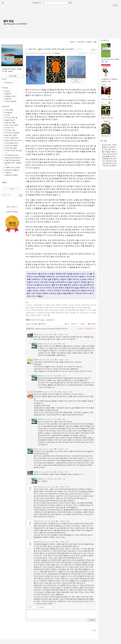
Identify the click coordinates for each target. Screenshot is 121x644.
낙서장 (7, 115)
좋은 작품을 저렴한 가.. (110, 152)
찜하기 (83, 324)
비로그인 (37, 487)
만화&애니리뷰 (10, 96)
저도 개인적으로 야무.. (109, 161)
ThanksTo (92, 324)
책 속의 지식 (9, 128)
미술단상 (8, 173)
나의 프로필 (9, 110)
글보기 (73, 42)
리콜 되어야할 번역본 (13, 160)
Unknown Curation (12, 175)
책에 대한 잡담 (10, 123)
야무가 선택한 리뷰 (12, 138)
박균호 (36, 335)
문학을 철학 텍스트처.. (109, 159)
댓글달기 (61, 335)
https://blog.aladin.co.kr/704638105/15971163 (39, 53)
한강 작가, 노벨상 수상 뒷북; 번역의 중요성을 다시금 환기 (51, 49)
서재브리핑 (78, 5)
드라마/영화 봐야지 (12, 143)
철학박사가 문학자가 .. (109, 147)
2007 (11, 189)
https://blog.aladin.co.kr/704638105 (15, 24)
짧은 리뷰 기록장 (11, 135)
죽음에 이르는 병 (107, 117)
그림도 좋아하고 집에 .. (110, 163)
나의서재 (69, 5)
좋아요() (42, 324)
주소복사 (80, 329)
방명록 (4, 182)
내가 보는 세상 (10, 118)
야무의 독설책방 (11, 101)
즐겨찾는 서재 (105, 5)
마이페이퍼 (6, 106)
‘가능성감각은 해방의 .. (110, 166)
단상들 (7, 112)
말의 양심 (8, 21)
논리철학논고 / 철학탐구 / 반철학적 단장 (110, 79)
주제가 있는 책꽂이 (12, 125)
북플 (17, 3)
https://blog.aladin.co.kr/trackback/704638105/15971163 (51, 329)
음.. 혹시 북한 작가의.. (109, 149)
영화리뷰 (8, 94)
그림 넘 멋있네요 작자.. (110, 154)
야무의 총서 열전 (11, 148)
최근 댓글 (104, 141)
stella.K (36, 360)
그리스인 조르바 (107, 99)
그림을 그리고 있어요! (13, 167)
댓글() (94, 50)
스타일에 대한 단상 (12, 155)
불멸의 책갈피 (10, 120)
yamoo (81, 53)
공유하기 (74, 324)
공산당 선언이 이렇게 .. (110, 145)
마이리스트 (9, 83)
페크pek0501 (38, 392)
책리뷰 (7, 91)
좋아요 (67, 324)
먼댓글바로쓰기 (90, 329)
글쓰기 (96, 5)
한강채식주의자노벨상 (37, 320)
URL (67, 335)
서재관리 (88, 5)
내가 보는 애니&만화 (12, 133)
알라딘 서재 (9, 3)
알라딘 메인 (25, 3)
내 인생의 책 (105, 40)
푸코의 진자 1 (106, 135)
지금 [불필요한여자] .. (109, 156)
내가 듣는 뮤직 (10, 130)
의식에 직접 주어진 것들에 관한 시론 (110, 60)
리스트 (4, 79)
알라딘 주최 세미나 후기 (13, 140)
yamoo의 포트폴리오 (12, 170)
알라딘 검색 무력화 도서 (13, 158)
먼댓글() (35, 324)
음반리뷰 (8, 99)
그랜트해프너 (50, 320)
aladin (16, 212)
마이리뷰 (5, 88)
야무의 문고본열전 (12, 146)
